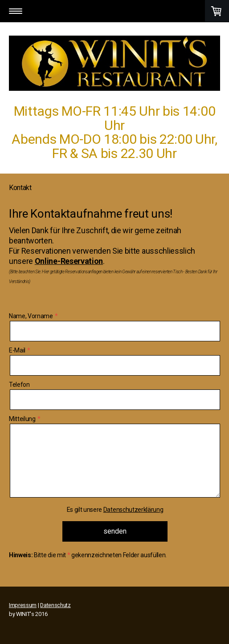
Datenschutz (55, 605)
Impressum (23, 605)
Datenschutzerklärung (133, 510)
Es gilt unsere (115, 510)
